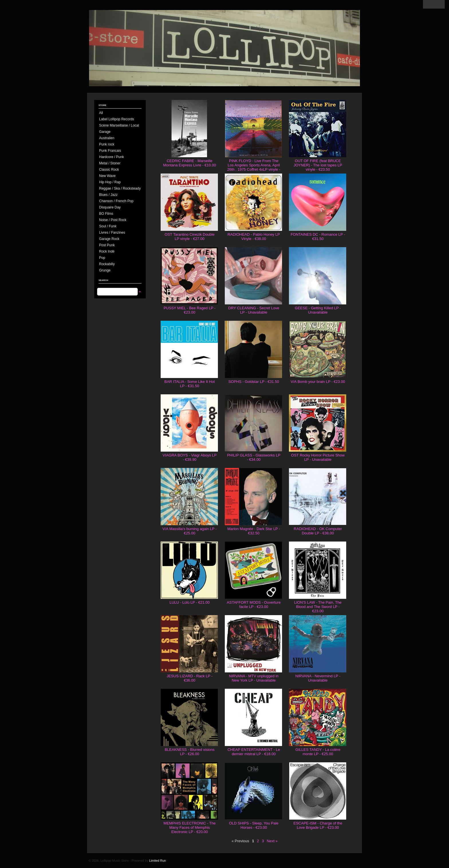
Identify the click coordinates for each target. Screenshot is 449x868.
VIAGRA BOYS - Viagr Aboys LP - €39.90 (190, 457)
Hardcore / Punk (112, 157)
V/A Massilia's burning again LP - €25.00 (189, 531)
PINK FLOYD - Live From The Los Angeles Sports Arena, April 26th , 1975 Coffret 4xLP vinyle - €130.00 (254, 167)
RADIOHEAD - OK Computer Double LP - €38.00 (318, 531)
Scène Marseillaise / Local (119, 125)
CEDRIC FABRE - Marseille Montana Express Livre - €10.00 (190, 163)
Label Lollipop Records (117, 119)
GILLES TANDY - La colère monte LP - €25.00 (318, 752)
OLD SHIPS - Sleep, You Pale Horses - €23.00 (254, 825)
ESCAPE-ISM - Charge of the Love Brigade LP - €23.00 (318, 825)
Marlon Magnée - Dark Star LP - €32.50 (254, 531)
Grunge (105, 270)
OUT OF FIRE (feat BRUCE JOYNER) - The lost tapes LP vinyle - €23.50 (318, 165)
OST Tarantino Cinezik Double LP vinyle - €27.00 (190, 237)
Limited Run (158, 861)
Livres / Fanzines (112, 233)
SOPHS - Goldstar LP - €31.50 (254, 382)
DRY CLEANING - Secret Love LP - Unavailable (254, 310)
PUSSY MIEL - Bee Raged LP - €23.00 (189, 310)
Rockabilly (107, 264)
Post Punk (107, 245)
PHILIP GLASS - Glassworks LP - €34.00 (254, 457)
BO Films (106, 214)
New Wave (107, 176)
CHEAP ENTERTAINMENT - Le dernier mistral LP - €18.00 (254, 752)
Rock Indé (107, 251)
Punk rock (107, 144)
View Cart (434, 4)
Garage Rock (109, 239)
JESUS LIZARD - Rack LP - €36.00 (190, 678)
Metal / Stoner (110, 163)
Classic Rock (109, 170)
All (101, 113)
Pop (102, 258)
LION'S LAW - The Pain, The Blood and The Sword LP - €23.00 (318, 607)
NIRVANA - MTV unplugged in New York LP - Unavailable (254, 678)
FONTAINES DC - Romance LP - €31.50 (318, 237)
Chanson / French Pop (116, 201)
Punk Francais (110, 151)
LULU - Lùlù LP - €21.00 (190, 602)
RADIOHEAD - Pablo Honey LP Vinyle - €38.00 (254, 237)
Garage (105, 132)
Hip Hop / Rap (110, 182)
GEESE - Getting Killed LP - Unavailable (318, 310)
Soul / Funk (108, 226)
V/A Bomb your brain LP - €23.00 (318, 382)
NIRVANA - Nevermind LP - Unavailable (318, 678)
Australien (107, 138)
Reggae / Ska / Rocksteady (120, 188)
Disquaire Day (110, 207)
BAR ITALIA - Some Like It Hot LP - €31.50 (190, 384)
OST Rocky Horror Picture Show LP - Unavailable (318, 457)
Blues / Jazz (108, 195)
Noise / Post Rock (113, 220)
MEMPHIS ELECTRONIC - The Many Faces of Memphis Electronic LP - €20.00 (190, 827)
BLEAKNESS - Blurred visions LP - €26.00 (190, 752)
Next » (272, 841)
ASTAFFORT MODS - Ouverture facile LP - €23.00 (254, 605)
